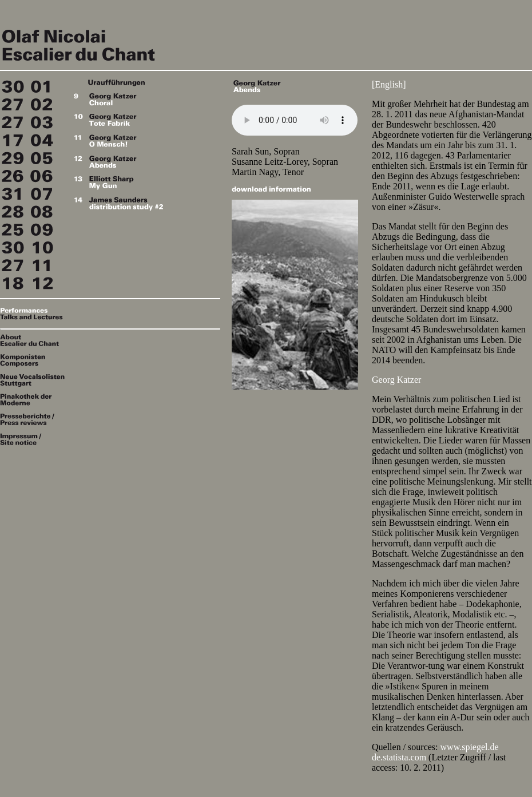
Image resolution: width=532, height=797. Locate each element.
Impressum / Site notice (34, 439)
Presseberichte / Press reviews (34, 419)
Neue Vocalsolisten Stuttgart (34, 380)
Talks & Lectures (34, 317)
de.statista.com (399, 757)
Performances (34, 310)
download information (271, 189)
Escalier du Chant (114, 42)
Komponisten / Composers (34, 361)
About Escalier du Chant (34, 340)
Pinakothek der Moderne (34, 400)
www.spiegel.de (470, 747)
